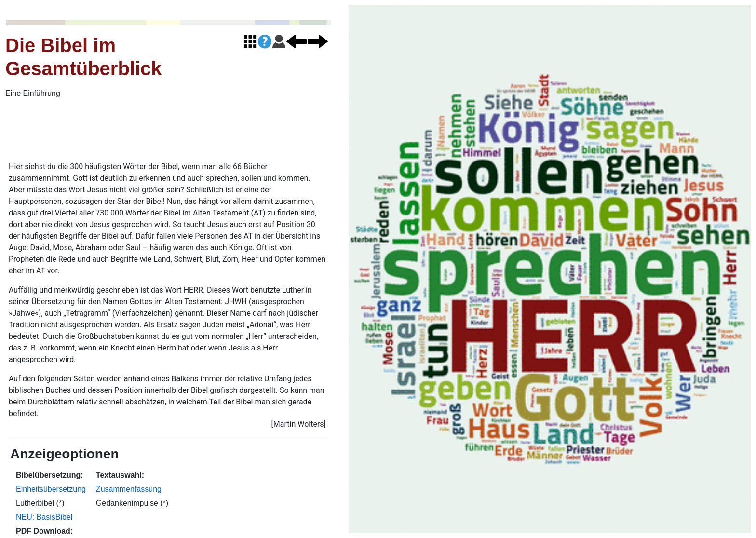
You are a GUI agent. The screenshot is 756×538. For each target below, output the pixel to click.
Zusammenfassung (129, 489)
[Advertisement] (241, 131)
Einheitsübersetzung (51, 489)
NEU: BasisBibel (44, 517)
